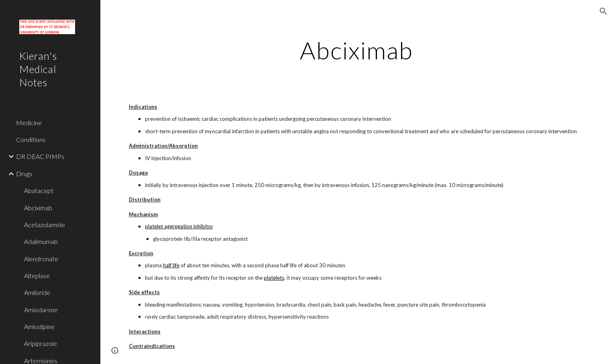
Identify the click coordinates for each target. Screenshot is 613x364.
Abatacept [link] (39, 190)
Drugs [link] (24, 174)
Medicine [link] (29, 123)
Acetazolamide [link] (45, 225)
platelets (274, 278)
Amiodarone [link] (41, 310)
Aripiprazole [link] (41, 343)
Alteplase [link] (37, 276)
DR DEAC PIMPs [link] (40, 156)
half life (171, 265)
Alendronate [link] (41, 259)
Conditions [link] (31, 139)
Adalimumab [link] (41, 241)
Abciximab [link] (38, 208)
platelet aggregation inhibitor (179, 226)
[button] (603, 11)
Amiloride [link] (37, 292)
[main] (357, 50)
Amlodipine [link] (39, 326)
